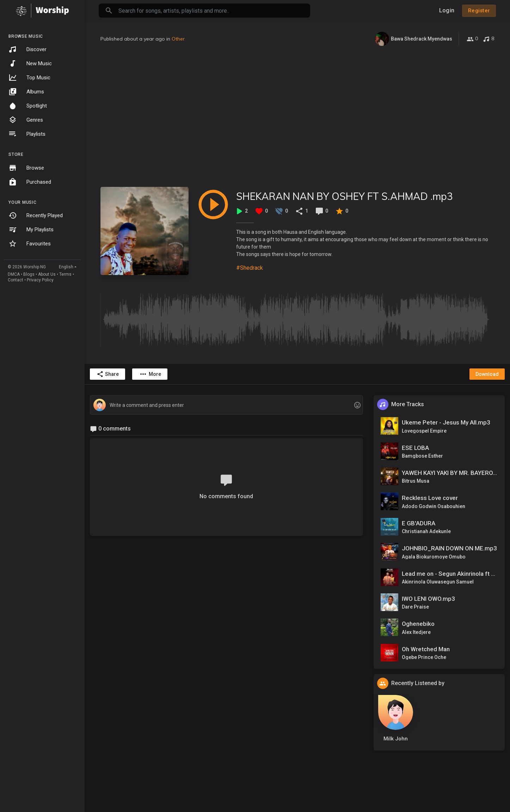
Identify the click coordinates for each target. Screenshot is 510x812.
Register (479, 11)
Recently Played (36, 215)
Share (108, 374)
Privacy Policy (40, 280)
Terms (65, 274)
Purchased (30, 182)
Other (178, 39)
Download (487, 374)
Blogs (29, 274)
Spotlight (28, 106)
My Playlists (31, 230)
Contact (16, 280)
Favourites (30, 244)
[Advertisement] (297, 116)
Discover (27, 49)
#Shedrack (250, 268)
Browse (26, 168)
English (66, 267)
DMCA (14, 274)
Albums (26, 92)
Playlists (27, 134)
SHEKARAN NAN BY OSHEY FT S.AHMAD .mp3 (345, 196)
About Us (47, 274)
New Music (30, 63)
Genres (26, 120)
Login (447, 10)
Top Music (29, 78)
